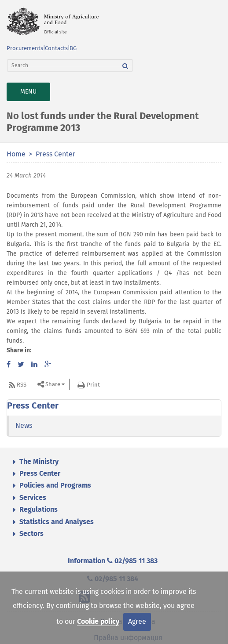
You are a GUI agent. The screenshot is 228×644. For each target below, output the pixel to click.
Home (16, 154)
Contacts (56, 48)
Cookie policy (98, 621)
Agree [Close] (137, 621)
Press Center (55, 154)
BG (73, 48)
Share (53, 385)
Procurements (25, 48)
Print (93, 385)
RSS (22, 385)
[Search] (63, 65)
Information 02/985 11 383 (113, 561)
